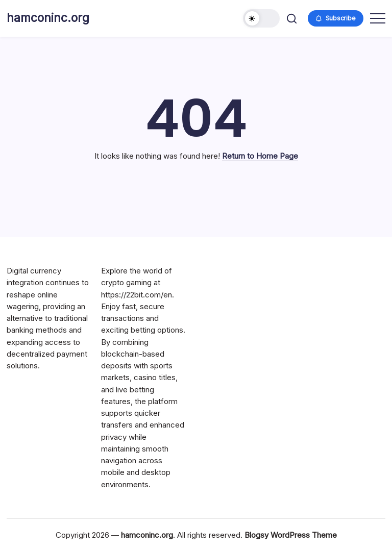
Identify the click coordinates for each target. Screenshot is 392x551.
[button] (261, 18)
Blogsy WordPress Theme (291, 535)
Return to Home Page (260, 156)
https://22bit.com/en (137, 295)
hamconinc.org (48, 18)
